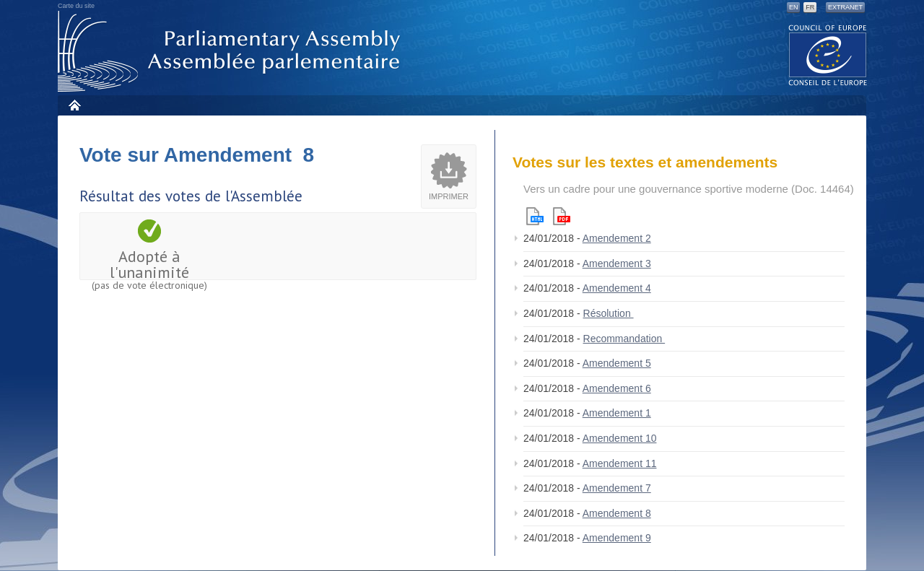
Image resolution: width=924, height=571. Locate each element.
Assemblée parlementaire (232, 52)
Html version (535, 216)
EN (794, 7)
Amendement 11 (620, 463)
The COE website (828, 55)
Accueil (74, 105)
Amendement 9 (617, 538)
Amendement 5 (617, 363)
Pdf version (562, 216)
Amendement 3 (617, 263)
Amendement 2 (617, 238)
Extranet (845, 7)
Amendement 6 (617, 388)
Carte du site (76, 6)
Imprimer (449, 196)
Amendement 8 (617, 513)
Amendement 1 (617, 413)
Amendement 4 (617, 288)
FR (810, 7)
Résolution (609, 313)
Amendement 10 (620, 438)
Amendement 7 (617, 488)
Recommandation (624, 339)
